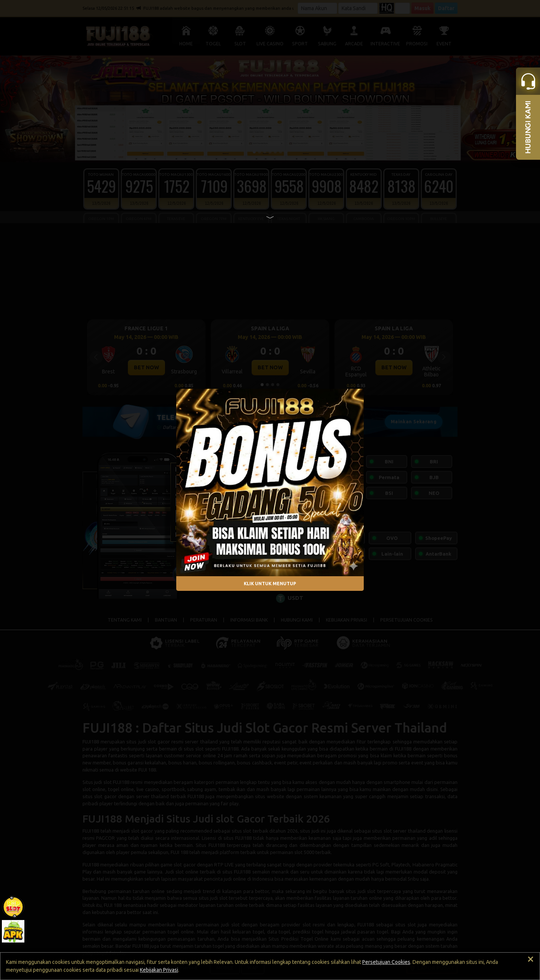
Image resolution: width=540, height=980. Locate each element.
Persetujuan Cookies (386, 962)
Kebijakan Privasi (159, 970)
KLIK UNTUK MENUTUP (270, 584)
